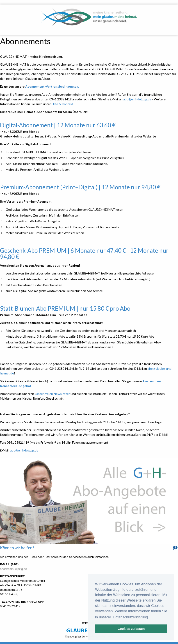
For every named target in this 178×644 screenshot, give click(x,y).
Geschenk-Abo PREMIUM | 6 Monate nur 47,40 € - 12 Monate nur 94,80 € (84, 254)
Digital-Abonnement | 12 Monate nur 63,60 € (58, 125)
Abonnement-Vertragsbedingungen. (52, 86)
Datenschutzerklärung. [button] (131, 617)
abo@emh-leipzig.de (137, 99)
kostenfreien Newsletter (52, 394)
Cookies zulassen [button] (131, 629)
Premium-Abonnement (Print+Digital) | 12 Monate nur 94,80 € (80, 187)
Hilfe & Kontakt (63, 104)
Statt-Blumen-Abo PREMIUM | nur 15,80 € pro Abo (65, 308)
